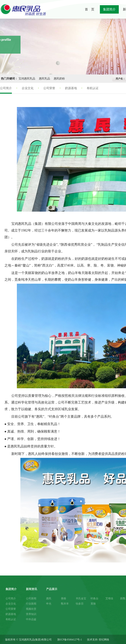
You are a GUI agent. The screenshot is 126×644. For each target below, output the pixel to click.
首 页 (90, 9)
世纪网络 (104, 640)
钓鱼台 (94, 598)
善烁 (64, 598)
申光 (49, 604)
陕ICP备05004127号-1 (69, 640)
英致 (93, 604)
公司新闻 (31, 598)
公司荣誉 (49, 88)
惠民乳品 (44, 79)
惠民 (49, 598)
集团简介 (109, 9)
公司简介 (6, 88)
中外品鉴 (31, 619)
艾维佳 (109, 598)
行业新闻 (31, 604)
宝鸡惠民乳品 (27, 79)
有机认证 (93, 88)
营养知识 (31, 614)
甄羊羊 (65, 604)
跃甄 (123, 598)
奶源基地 (71, 88)
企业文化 (28, 88)
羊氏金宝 (81, 598)
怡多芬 (80, 604)
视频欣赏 (31, 609)
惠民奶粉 (59, 79)
